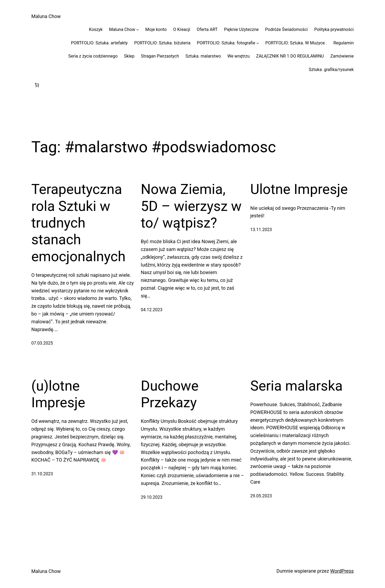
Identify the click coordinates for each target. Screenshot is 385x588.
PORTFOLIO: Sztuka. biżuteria (162, 43)
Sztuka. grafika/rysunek (331, 70)
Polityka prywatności (334, 29)
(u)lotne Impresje (58, 394)
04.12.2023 (152, 310)
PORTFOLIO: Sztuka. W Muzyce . (296, 43)
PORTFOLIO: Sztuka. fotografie (226, 43)
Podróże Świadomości (287, 29)
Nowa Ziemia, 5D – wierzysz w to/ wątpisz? (191, 206)
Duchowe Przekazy (170, 394)
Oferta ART (207, 29)
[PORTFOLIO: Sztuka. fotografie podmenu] (258, 43)
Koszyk (96, 29)
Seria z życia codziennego (93, 56)
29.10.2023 (152, 497)
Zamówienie (342, 56)
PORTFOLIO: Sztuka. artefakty (99, 43)
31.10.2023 (42, 474)
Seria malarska (297, 386)
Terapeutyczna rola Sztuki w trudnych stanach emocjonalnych (79, 223)
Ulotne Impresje (299, 189)
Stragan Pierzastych (160, 56)
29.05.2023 (261, 496)
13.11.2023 (261, 230)
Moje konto (156, 29)
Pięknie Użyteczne (241, 29)
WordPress (342, 571)
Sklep (129, 56)
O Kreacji (182, 29)
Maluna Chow (46, 16)
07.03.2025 (42, 343)
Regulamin (344, 43)
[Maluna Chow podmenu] (138, 30)
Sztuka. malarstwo (203, 56)
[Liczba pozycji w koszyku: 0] (37, 85)
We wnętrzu (238, 56)
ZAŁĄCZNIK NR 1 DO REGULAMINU (290, 56)
